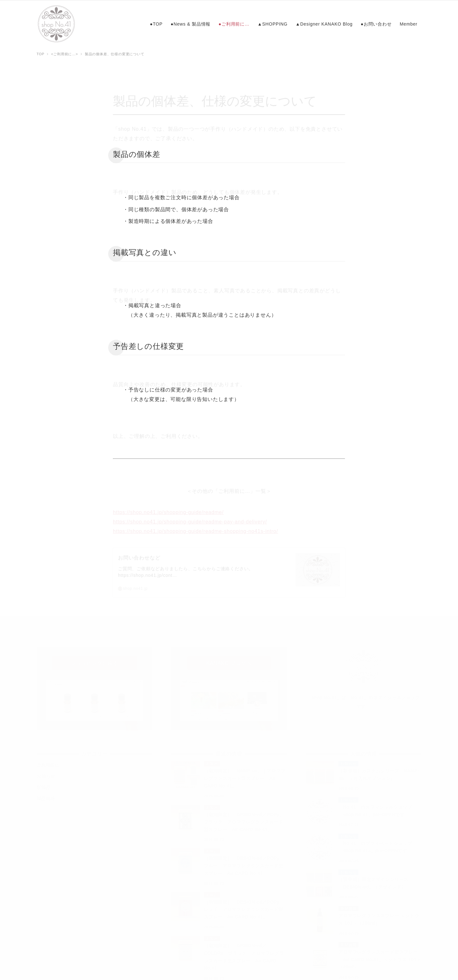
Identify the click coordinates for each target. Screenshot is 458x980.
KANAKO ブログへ (229, 660)
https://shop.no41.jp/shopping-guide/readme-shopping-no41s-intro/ (196, 528)
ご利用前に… (51, 762)
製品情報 (46, 795)
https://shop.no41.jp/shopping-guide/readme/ (168, 509)
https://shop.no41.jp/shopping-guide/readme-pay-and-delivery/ (190, 518)
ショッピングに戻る (94, 660)
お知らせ (46, 773)
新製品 (44, 784)
